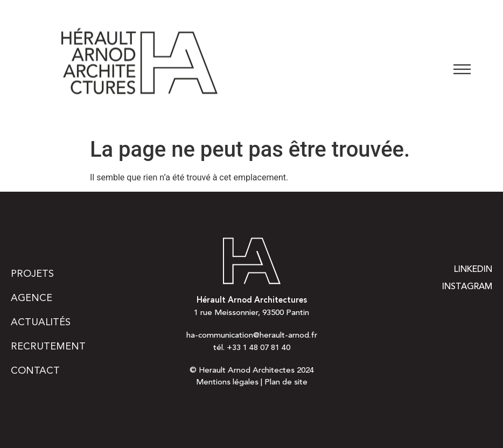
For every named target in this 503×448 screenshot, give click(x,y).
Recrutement (48, 347)
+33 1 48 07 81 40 (259, 348)
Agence (32, 298)
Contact (35, 371)
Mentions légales (227, 383)
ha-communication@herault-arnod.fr (252, 336)
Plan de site (286, 383)
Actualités (41, 323)
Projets (32, 274)
